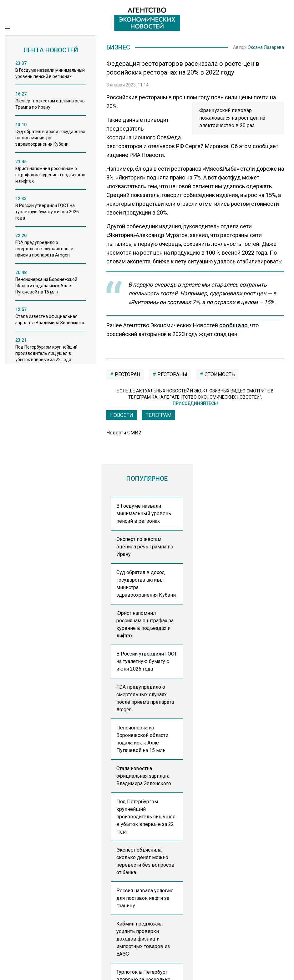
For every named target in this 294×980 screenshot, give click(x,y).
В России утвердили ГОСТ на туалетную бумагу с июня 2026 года (147, 661)
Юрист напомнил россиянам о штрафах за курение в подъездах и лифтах (145, 624)
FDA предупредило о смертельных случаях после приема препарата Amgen (145, 698)
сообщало (233, 325)
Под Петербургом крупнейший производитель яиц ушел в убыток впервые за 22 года (146, 817)
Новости (122, 415)
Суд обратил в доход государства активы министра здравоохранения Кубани (146, 584)
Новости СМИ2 (124, 433)
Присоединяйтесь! (195, 403)
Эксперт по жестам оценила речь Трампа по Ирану (145, 547)
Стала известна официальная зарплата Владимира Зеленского (144, 776)
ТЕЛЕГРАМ (159, 415)
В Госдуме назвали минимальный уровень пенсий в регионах (144, 513)
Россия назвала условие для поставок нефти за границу (145, 898)
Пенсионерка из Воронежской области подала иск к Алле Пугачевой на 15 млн (142, 739)
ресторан (127, 374)
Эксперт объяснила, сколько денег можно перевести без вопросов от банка (145, 861)
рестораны (172, 374)
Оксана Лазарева (266, 47)
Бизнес (118, 47)
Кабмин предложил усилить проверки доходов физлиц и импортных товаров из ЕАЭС (143, 939)
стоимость (219, 374)
